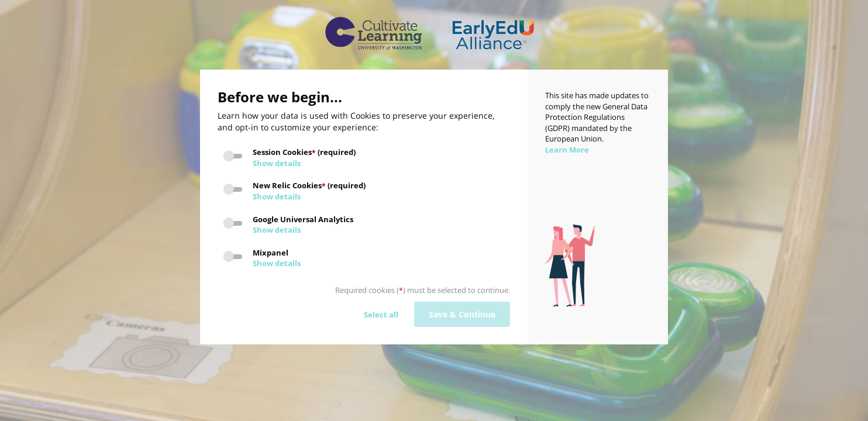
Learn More (567, 150)
